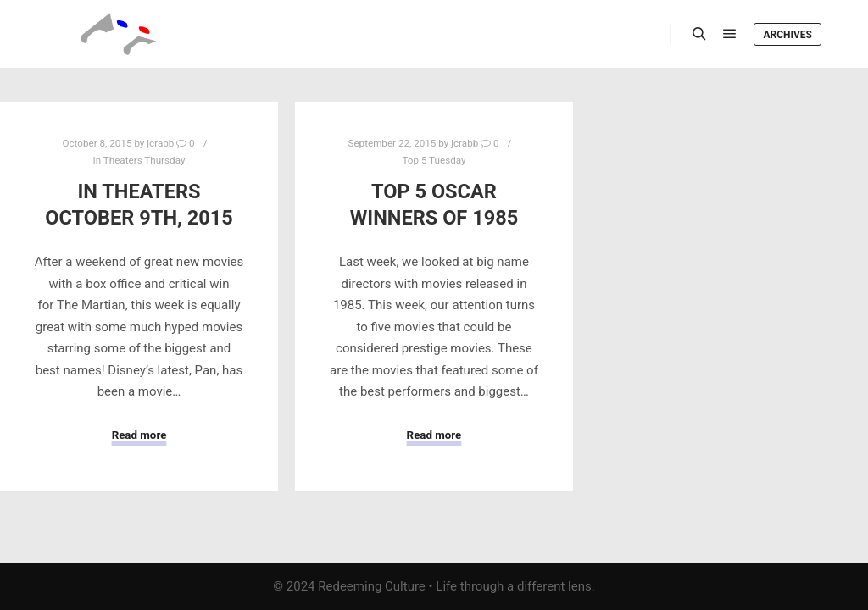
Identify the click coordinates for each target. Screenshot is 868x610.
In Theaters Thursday (139, 160)
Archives (787, 35)
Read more (139, 435)
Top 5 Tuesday (434, 160)
